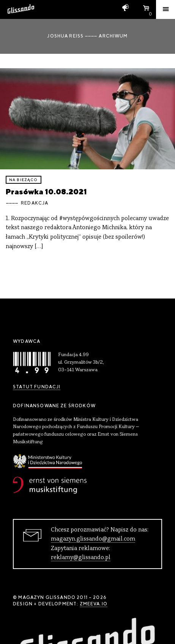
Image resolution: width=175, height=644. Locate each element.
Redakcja (35, 203)
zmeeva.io (94, 604)
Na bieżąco (24, 180)
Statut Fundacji (37, 387)
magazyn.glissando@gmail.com (93, 539)
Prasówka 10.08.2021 (46, 191)
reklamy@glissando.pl (81, 558)
